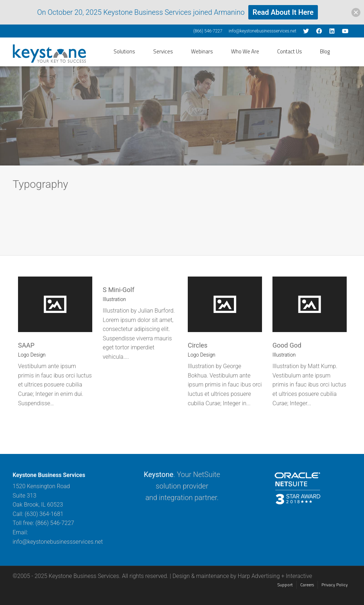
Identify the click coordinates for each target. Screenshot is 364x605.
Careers (307, 585)
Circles (198, 345)
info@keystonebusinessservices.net (262, 31)
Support (285, 585)
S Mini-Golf (119, 290)
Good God (287, 345)
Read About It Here (283, 12)
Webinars (202, 51)
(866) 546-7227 (208, 31)
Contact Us (290, 51)
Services (163, 51)
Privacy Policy (335, 585)
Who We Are (245, 51)
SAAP (26, 345)
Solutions (124, 51)
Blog (325, 51)
